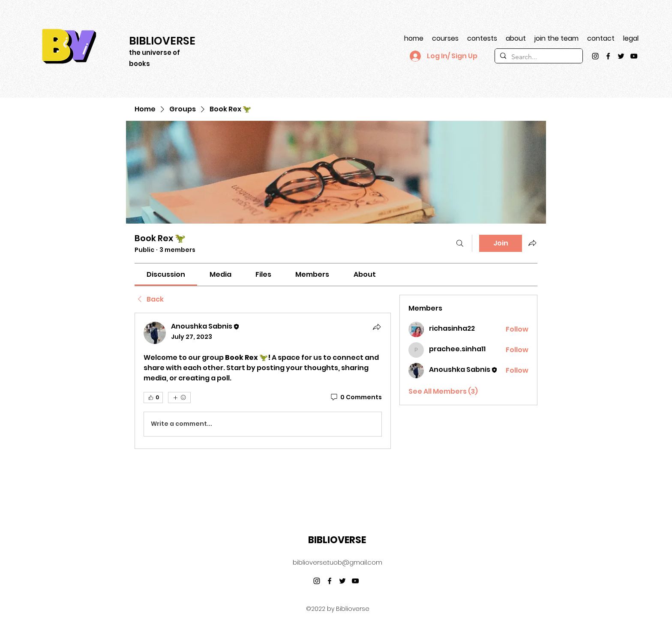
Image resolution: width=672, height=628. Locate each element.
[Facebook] (608, 56)
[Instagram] (595, 56)
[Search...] (538, 57)
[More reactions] (179, 398)
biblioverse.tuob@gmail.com (337, 562)
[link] (166, 274)
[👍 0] (153, 398)
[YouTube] (634, 56)
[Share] (377, 327)
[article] (263, 381)
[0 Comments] (356, 398)
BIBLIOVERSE (337, 540)
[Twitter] (621, 56)
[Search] (460, 243)
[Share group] (532, 243)
